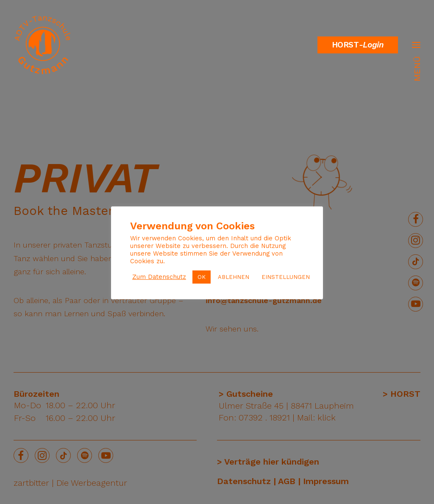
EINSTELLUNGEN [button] (286, 277)
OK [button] (202, 277)
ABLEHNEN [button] (234, 277)
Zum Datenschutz (159, 277)
